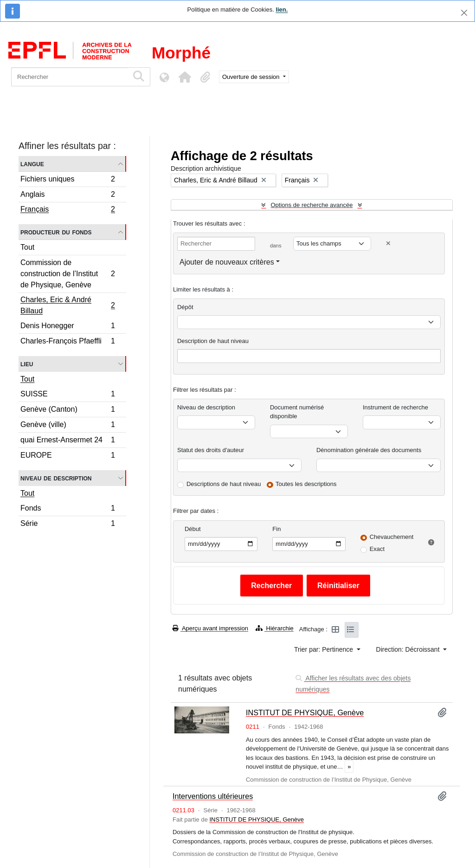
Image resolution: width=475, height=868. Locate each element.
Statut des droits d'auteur (211, 450)
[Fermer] (464, 13)
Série (67, 525)
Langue (32, 164)
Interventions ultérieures (213, 796)
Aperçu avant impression (210, 628)
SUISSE (67, 395)
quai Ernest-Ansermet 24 (67, 441)
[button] (185, 77)
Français (67, 210)
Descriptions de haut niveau (224, 484)
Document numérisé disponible (297, 412)
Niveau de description (56, 478)
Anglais (67, 196)
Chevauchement (392, 537)
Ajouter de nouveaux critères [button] (227, 262)
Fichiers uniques (67, 180)
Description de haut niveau (213, 341)
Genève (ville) (67, 426)
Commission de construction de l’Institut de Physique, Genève (67, 274)
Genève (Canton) (67, 411)
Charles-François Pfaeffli (67, 342)
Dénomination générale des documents (369, 450)
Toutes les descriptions (306, 484)
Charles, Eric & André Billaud (67, 305)
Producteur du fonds (56, 232)
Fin (276, 529)
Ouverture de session (252, 77)
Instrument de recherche (395, 407)
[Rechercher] (70, 77)
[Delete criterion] (388, 243)
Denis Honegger (67, 327)
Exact (377, 549)
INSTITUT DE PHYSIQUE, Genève (305, 713)
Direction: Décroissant (409, 649)
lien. (282, 10)
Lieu (27, 364)
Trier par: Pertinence (324, 649)
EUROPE (67, 456)
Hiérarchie (275, 628)
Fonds (67, 509)
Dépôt (185, 307)
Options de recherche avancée (311, 205)
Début (193, 529)
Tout (27, 247)
